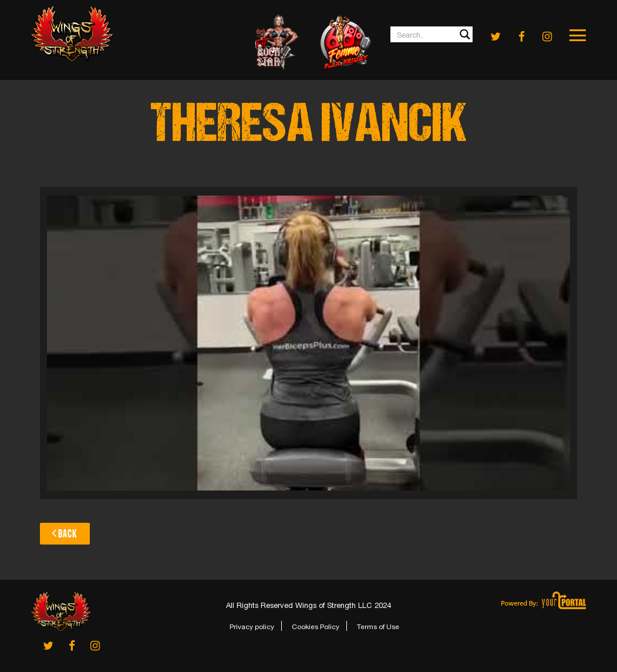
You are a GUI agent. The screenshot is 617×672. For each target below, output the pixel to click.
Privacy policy (252, 627)
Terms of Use (378, 627)
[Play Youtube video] (309, 343)
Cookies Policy (316, 627)
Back (65, 533)
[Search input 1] (432, 34)
